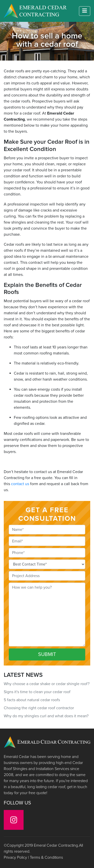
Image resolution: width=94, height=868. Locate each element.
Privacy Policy (15, 857)
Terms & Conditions (46, 857)
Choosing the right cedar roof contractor (39, 708)
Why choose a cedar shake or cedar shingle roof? (47, 684)
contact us (20, 484)
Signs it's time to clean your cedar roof (37, 692)
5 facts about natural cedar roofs (32, 700)
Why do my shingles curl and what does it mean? (46, 716)
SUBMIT (47, 654)
